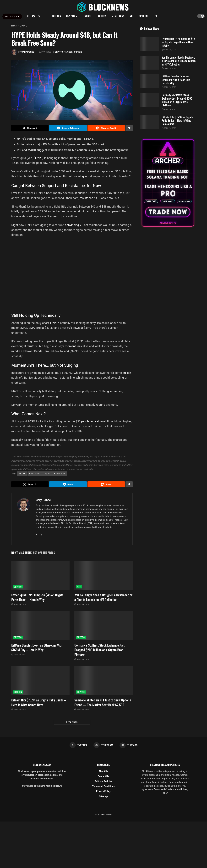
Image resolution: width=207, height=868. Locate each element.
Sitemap (103, 796)
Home (14, 26)
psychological (90, 421)
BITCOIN (57, 16)
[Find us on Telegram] (33, 16)
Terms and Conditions (103, 786)
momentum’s (73, 346)
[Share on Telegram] (68, 128)
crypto (47, 474)
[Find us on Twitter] (28, 16)
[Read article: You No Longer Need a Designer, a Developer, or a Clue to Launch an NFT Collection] (103, 576)
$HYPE (22, 474)
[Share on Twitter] (30, 128)
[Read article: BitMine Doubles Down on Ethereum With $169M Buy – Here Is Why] (40, 626)
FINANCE (87, 16)
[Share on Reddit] (106, 128)
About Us (103, 771)
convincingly (73, 225)
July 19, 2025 (45, 52)
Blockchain (35, 474)
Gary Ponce (28, 52)
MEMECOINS (118, 16)
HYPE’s (55, 323)
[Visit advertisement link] (168, 183)
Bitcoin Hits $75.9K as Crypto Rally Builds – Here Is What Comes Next (39, 702)
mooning (78, 176)
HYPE (39, 158)
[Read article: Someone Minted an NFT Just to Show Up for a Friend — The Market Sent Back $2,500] (103, 681)
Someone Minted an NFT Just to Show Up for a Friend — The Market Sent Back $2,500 (103, 702)
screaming (116, 391)
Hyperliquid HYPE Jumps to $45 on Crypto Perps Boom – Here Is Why (37, 597)
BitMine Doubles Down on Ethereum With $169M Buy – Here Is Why (37, 647)
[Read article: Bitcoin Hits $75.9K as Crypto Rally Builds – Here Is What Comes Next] (40, 681)
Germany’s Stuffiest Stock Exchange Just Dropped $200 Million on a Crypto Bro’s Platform (99, 650)
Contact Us (103, 776)
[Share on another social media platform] (129, 128)
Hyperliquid (60, 474)
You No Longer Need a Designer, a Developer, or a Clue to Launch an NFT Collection (103, 597)
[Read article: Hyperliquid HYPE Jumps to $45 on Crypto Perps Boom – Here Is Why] (40, 576)
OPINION (143, 16)
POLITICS (102, 16)
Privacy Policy (103, 791)
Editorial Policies (103, 781)
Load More (72, 722)
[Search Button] (156, 16)
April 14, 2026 (18, 604)
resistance (86, 198)
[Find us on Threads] (39, 16)
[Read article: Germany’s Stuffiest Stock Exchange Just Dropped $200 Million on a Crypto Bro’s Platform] (103, 626)
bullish (127, 373)
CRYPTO (70, 16)
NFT (131, 16)
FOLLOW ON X (12, 16)
